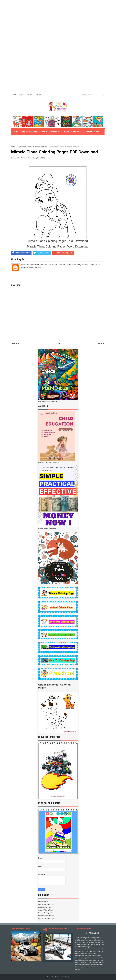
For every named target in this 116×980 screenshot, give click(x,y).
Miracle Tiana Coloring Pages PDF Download (37, 158)
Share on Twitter (41, 253)
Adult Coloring (43, 901)
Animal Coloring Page (46, 904)
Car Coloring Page (45, 907)
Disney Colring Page (46, 913)
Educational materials (46, 916)
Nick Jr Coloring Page (46, 919)
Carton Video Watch (45, 910)
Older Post (100, 343)
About (21, 95)
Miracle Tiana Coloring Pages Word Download (58, 246)
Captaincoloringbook (62, 977)
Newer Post (15, 343)
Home (14, 95)
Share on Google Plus (62, 253)
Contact (29, 95)
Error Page (39, 95)
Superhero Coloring (51, 132)
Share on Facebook (21, 253)
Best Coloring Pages (73, 132)
